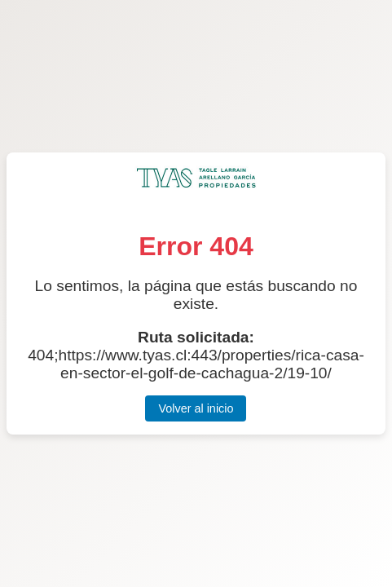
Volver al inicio (196, 408)
